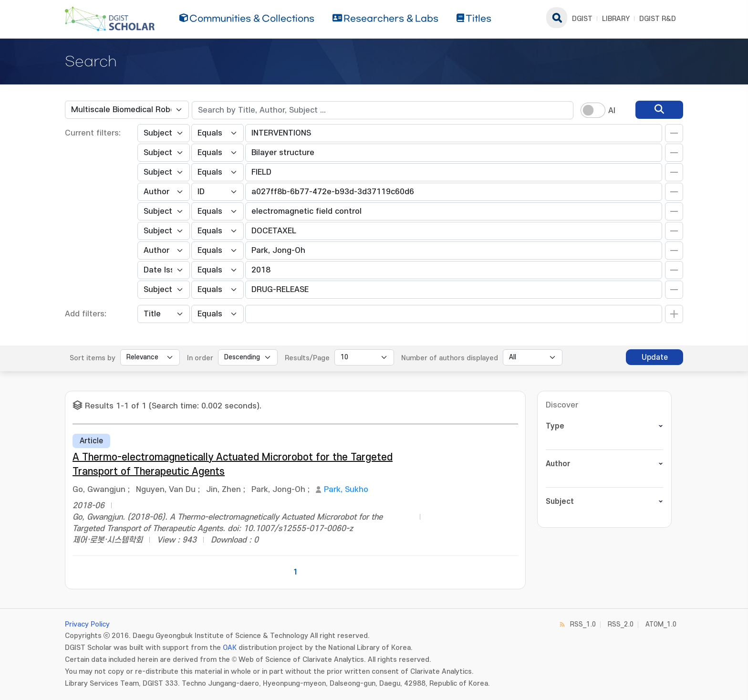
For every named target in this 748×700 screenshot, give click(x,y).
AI (612, 111)
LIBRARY (616, 19)
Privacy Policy (87, 624)
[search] (659, 110)
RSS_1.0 (583, 624)
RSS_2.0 (621, 624)
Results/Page (307, 358)
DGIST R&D (658, 19)
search (557, 18)
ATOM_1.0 (661, 624)
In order (200, 358)
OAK (230, 648)
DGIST (582, 19)
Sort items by (93, 358)
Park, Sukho (346, 490)
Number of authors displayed (450, 358)
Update (655, 357)
